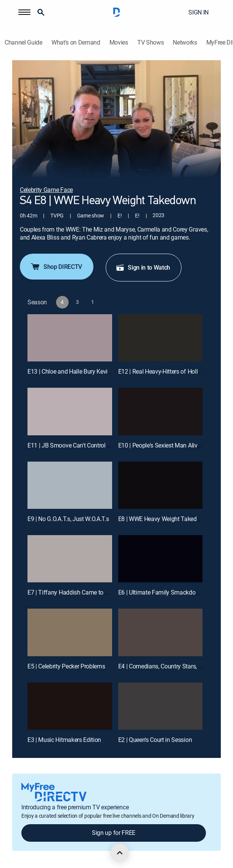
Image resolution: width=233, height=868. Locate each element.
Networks (185, 42)
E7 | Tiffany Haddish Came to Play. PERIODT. (85, 592)
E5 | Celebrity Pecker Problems (66, 666)
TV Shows (150, 42)
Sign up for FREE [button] (114, 833)
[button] (24, 12)
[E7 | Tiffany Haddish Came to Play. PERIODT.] (70, 559)
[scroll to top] (120, 853)
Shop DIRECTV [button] (56, 267)
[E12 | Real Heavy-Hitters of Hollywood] (161, 338)
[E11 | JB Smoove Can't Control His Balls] (70, 412)
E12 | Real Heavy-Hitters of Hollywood (167, 371)
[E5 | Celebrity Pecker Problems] (70, 632)
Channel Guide (23, 42)
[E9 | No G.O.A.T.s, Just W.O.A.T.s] (70, 485)
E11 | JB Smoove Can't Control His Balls (79, 445)
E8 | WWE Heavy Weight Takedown (163, 519)
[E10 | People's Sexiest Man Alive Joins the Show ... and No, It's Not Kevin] (161, 412)
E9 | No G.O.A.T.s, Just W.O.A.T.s (68, 519)
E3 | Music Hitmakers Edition (64, 740)
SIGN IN (198, 12)
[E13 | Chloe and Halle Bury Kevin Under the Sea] (70, 338)
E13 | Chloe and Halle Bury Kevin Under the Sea (88, 371)
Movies (119, 42)
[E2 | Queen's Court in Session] (161, 706)
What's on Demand (76, 42)
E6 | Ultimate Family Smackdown (161, 592)
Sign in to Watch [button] (143, 267)
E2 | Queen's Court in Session (155, 740)
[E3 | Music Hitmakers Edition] (70, 706)
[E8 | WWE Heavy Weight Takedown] (161, 485)
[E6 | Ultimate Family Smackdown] (161, 559)
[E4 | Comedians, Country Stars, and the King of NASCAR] (161, 632)
